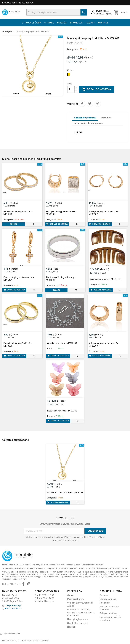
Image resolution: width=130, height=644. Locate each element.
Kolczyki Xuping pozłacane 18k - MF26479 (19, 279)
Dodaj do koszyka (97, 89)
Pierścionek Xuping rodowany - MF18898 (61, 279)
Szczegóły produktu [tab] (85, 118)
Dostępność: (73, 49)
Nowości (62, 23)
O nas (70, 595)
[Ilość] (71, 89)
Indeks (70, 43)
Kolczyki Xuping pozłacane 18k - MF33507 (104, 213)
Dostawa (104, 595)
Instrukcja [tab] (106, 118)
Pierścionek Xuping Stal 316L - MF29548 (18, 213)
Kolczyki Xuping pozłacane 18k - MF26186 (61, 213)
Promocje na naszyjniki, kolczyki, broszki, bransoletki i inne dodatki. (81, 613)
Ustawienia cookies (10, 634)
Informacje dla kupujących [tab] (89, 123)
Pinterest (98, 104)
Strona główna (32, 23)
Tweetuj (90, 104)
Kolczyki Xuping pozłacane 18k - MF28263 (104, 345)
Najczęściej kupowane (78, 619)
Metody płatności (108, 599)
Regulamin (105, 603)
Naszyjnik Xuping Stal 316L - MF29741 (65, 493)
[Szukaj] (57, 12)
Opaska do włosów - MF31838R (62, 343)
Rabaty (90, 23)
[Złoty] (69, 75)
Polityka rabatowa (76, 599)
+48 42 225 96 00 (13, 608)
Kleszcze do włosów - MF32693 (62, 411)
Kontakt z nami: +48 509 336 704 (18, 3)
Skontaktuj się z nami (77, 623)
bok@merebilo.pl (13, 605)
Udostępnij (82, 104)
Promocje (76, 23)
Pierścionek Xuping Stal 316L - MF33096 (18, 345)
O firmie (49, 23)
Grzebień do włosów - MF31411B (106, 279)
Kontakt (103, 23)
